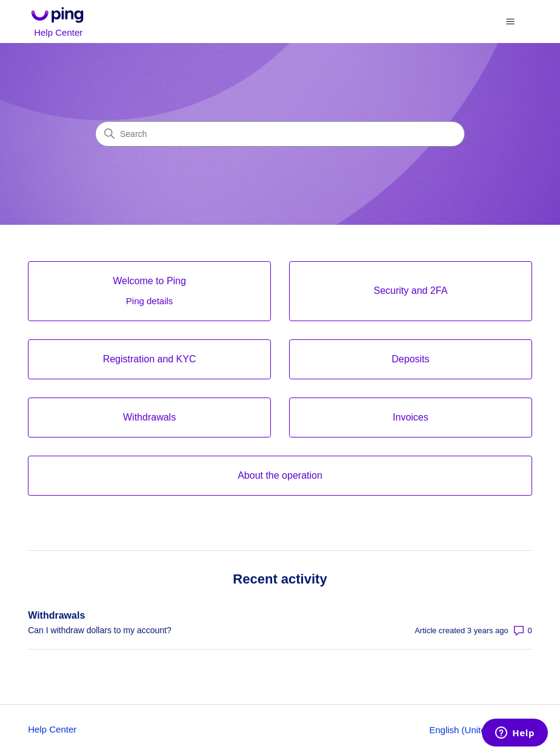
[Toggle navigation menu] (511, 22)
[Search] (280, 134)
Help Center (52, 729)
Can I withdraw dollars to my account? (100, 630)
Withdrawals (56, 615)
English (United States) (481, 730)
